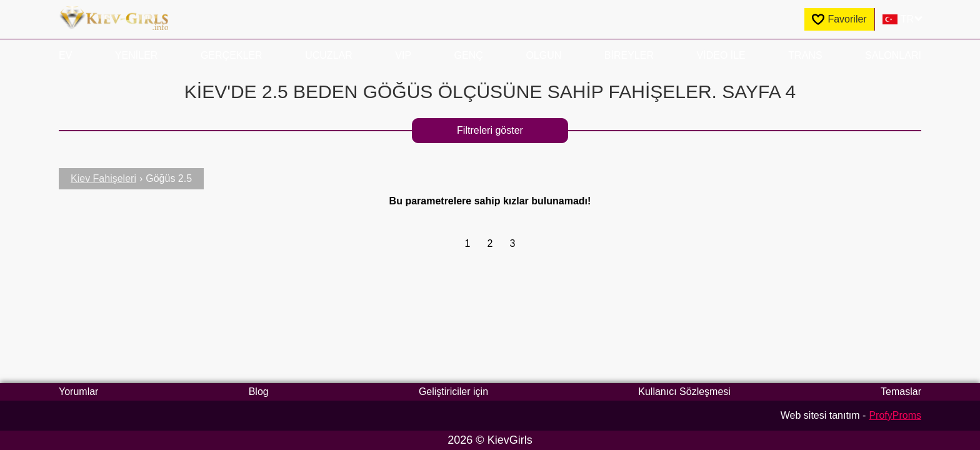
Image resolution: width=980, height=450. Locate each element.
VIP (403, 55)
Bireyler (629, 55)
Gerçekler (232, 55)
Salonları (893, 55)
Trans (805, 55)
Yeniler (136, 55)
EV (65, 55)
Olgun (543, 55)
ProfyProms (895, 415)
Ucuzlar (329, 55)
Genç (469, 55)
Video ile (721, 55)
